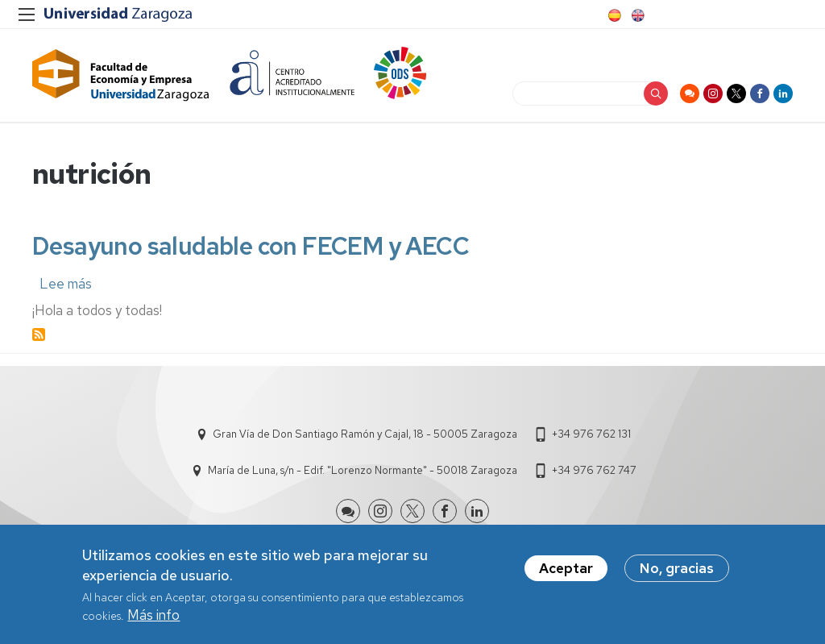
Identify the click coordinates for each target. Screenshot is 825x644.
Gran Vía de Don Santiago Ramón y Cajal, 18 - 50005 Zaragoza (365, 434)
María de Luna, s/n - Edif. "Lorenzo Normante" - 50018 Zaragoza (363, 470)
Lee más (66, 284)
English (636, 15)
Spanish (613, 15)
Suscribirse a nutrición (39, 334)
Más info (153, 620)
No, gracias (677, 573)
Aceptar (566, 573)
